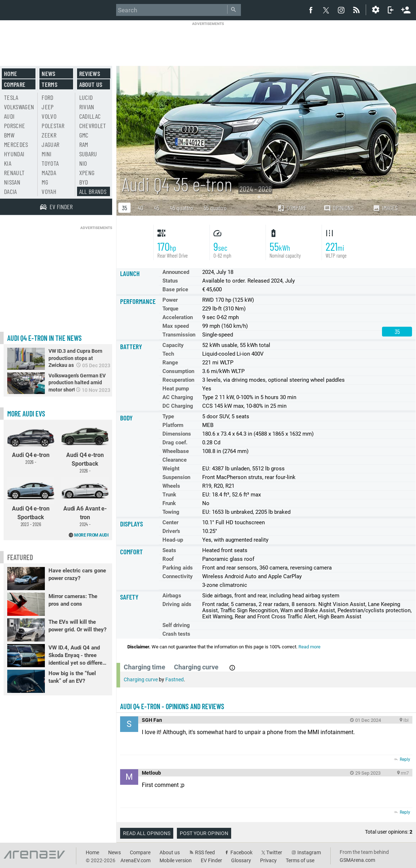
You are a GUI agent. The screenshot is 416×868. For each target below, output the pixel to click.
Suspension (176, 477)
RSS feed (205, 852)
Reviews (90, 73)
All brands (93, 191)
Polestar (53, 126)
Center (170, 522)
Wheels (171, 486)
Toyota (50, 163)
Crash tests (176, 634)
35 (124, 208)
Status (170, 281)
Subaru (88, 154)
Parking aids (178, 568)
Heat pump (176, 389)
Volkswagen (19, 107)
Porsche (14, 126)
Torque (170, 309)
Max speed (176, 326)
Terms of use (300, 860)
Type (168, 416)
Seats (169, 550)
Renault (14, 173)
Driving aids (177, 604)
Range (170, 363)
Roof (168, 559)
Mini (46, 154)
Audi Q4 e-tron (31, 444)
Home (10, 73)
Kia (8, 163)
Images (385, 208)
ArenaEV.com (135, 860)
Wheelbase (176, 451)
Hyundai (14, 154)
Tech (168, 354)
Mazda (49, 173)
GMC (84, 135)
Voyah (49, 191)
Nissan (12, 182)
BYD (84, 182)
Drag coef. (175, 443)
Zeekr (49, 135)
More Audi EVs (26, 414)
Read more (309, 647)
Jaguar (50, 144)
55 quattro (215, 208)
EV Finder (211, 860)
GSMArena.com (357, 860)
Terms (50, 84)
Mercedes (16, 144)
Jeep (48, 107)
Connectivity (178, 576)
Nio (83, 163)
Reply (405, 759)
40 (141, 208)
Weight (171, 469)
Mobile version (176, 860)
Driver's (171, 531)
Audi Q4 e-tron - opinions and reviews (172, 706)
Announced (176, 272)
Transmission (179, 335)
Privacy (268, 860)
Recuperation (178, 380)
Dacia (10, 191)
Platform (173, 425)
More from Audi (91, 535)
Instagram (309, 852)
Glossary (241, 860)
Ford (47, 97)
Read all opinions (147, 833)
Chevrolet (93, 126)
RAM (84, 144)
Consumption (178, 371)
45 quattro (181, 208)
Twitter (274, 852)
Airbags (172, 596)
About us (91, 84)
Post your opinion (204, 833)
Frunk (169, 503)
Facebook (241, 852)
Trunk (169, 495)
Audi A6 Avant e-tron (85, 502)
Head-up (173, 540)
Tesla (11, 97)
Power (170, 300)
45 (157, 208)
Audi (9, 116)
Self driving (176, 625)
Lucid (86, 97)
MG (45, 182)
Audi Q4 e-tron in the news (44, 338)
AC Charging (178, 397)
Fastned (175, 679)
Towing (171, 512)
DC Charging (178, 406)
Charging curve (141, 679)
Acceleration (178, 317)
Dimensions (177, 434)
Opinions (338, 208)
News (48, 73)
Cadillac (90, 116)
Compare (292, 208)
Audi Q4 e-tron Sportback (85, 448)
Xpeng (87, 173)
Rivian (87, 107)
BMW (9, 135)
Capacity (173, 345)
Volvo (49, 116)
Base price (175, 289)
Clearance (175, 460)
